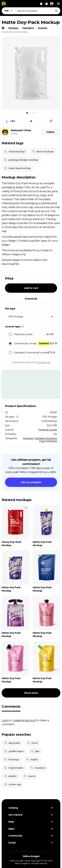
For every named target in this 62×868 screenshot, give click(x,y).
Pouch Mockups (48, 441)
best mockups (43, 152)
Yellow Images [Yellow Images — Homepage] (31, 856)
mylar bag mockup (18, 168)
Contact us (44, 362)
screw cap (13, 784)
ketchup (12, 760)
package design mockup (21, 160)
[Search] (56, 11)
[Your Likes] (46, 4)
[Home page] (3, 28)
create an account (25, 720)
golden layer (14, 751)
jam (35, 751)
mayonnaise (14, 768)
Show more (31, 693)
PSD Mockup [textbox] (16, 317)
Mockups (28, 438)
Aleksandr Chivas (21, 130)
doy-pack (12, 743)
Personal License (48, 430)
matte (32, 760)
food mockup (15, 152)
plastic (10, 776)
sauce (30, 776)
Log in (5, 720)
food (32, 743)
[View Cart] (41, 4)
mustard (38, 768)
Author (14, 134)
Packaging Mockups (45, 438)
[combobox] (38, 11)
